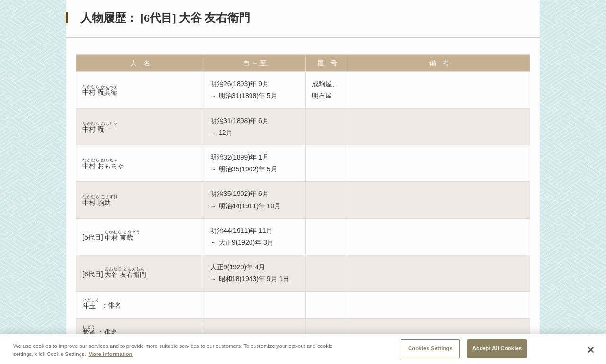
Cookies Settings (430, 351)
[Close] (591, 352)
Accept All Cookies (497, 351)
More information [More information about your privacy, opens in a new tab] (111, 357)
